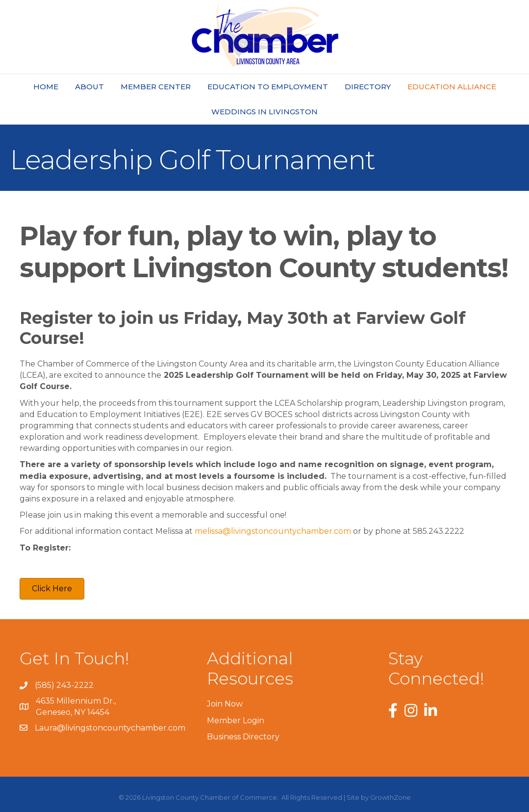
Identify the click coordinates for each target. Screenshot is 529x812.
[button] (52, 589)
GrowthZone (390, 797)
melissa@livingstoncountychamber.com (273, 531)
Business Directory (243, 737)
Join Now (225, 704)
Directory (368, 87)
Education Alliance (452, 87)
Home (46, 87)
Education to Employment (268, 87)
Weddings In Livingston (264, 112)
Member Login (236, 720)
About (89, 87)
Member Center (156, 87)
